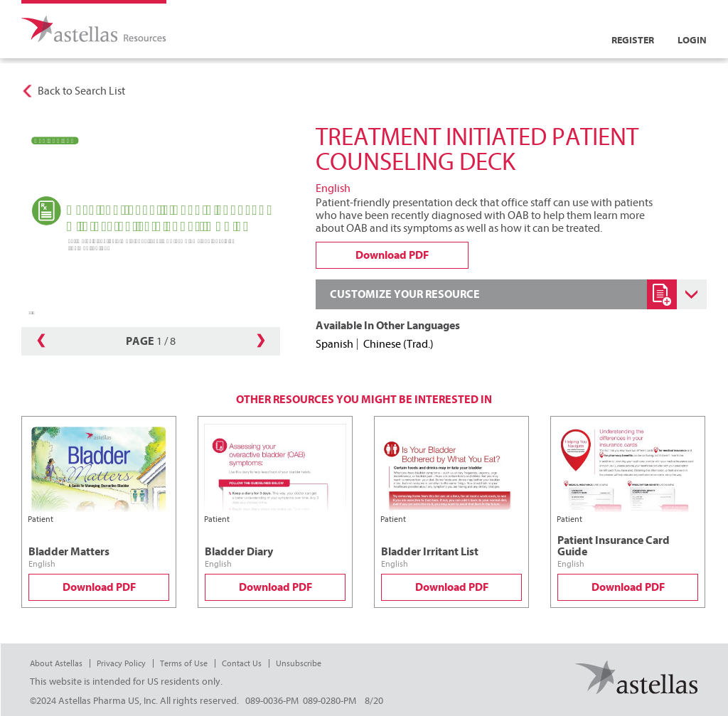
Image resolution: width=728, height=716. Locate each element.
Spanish (334, 344)
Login (692, 40)
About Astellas (56, 663)
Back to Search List (81, 91)
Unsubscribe (299, 663)
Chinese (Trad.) (398, 344)
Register (633, 40)
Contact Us (242, 663)
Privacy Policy (121, 663)
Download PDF (99, 587)
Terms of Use (184, 663)
